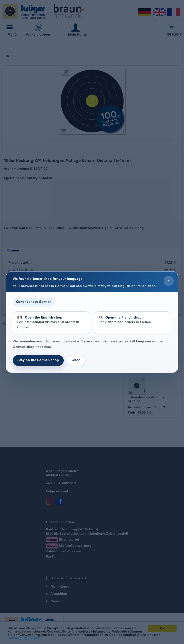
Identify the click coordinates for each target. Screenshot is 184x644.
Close (76, 360)
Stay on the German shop (38, 360)
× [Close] (169, 281)
